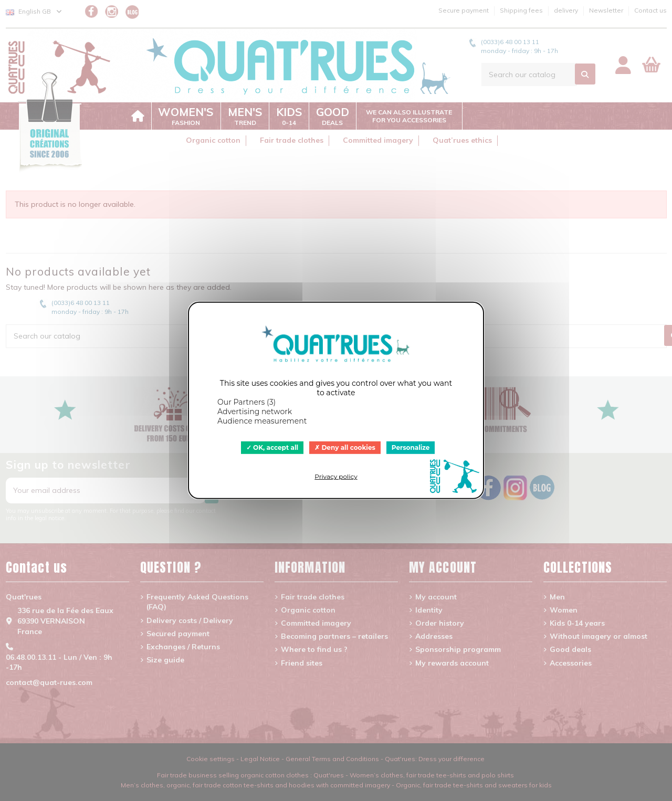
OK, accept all (272, 447)
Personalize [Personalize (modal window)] (411, 447)
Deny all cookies (345, 447)
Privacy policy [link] (336, 476)
